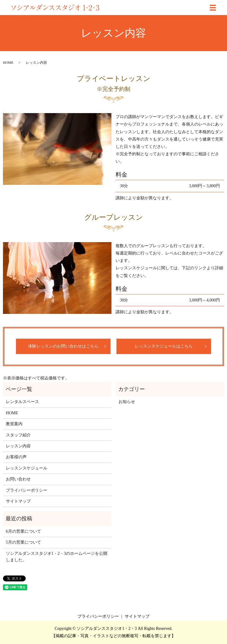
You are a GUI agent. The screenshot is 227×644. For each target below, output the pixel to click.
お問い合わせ (18, 479)
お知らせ (127, 402)
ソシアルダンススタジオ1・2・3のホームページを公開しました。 (57, 557)
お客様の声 (16, 457)
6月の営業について (23, 531)
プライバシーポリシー (27, 490)
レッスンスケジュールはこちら (164, 346)
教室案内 (14, 424)
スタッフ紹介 (18, 435)
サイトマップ (18, 501)
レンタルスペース (22, 402)
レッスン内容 (18, 446)
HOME (8, 63)
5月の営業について (23, 542)
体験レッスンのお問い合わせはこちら (63, 346)
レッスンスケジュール (27, 468)
